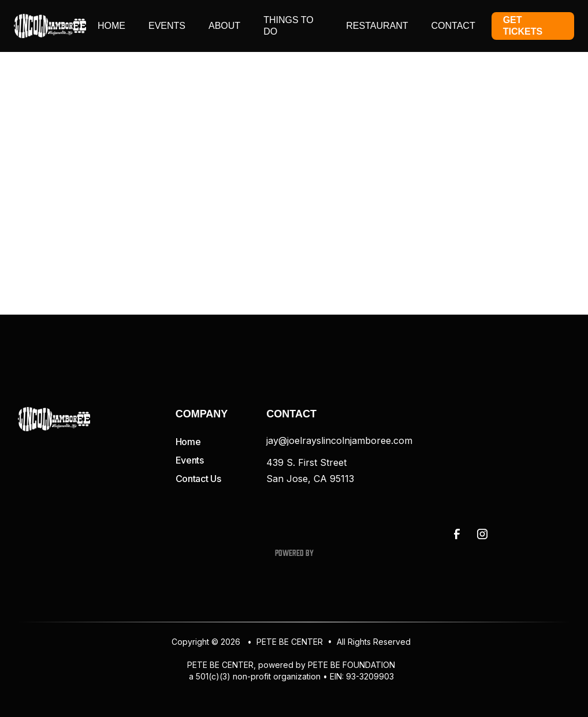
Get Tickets (523, 26)
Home (111, 26)
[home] (50, 26)
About (224, 26)
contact (453, 26)
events (167, 26)
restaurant (377, 26)
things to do (289, 26)
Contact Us (198, 479)
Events (190, 460)
